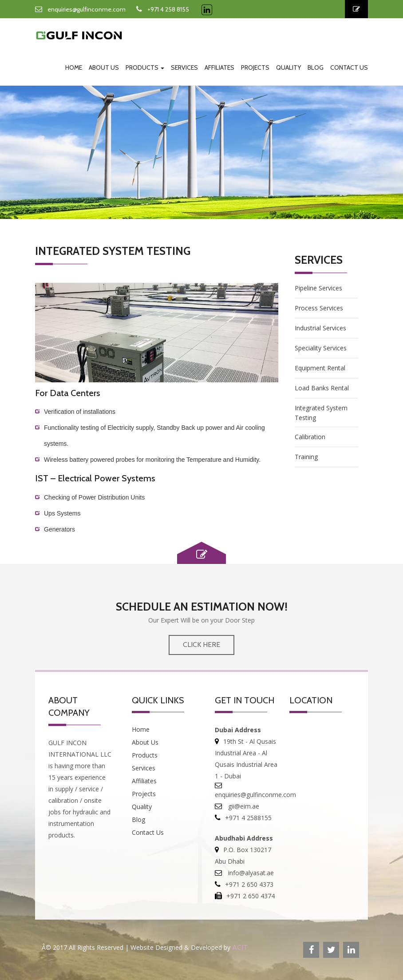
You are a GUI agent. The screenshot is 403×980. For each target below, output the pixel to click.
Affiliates (219, 67)
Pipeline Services (318, 288)
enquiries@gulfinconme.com (87, 9)
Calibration (310, 437)
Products (145, 67)
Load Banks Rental (322, 388)
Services (184, 67)
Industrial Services (320, 328)
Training (306, 457)
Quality (288, 67)
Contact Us (349, 67)
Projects (255, 67)
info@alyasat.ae (250, 873)
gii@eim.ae (243, 806)
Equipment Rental (320, 368)
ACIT (240, 947)
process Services (319, 308)
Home (74, 67)
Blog (316, 67)
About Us (104, 67)
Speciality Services (321, 348)
